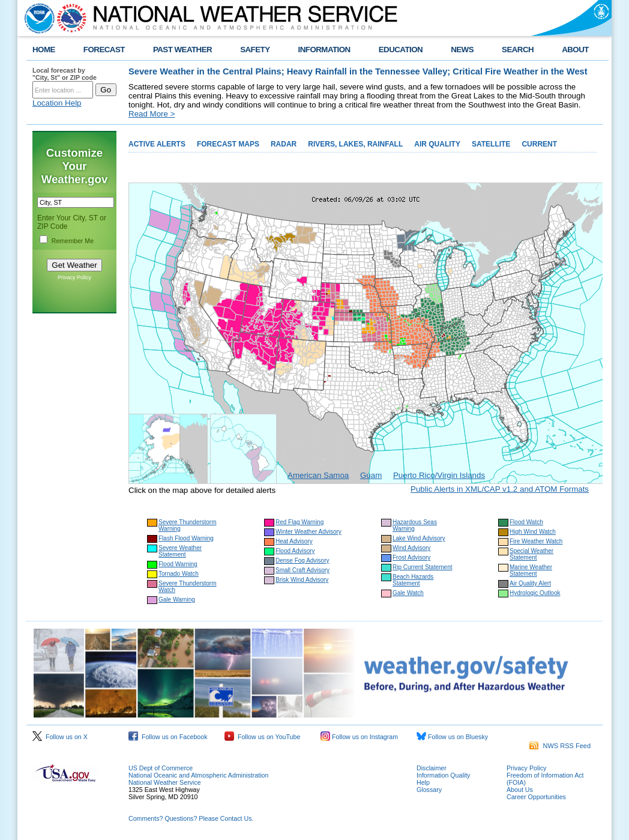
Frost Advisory (411, 557)
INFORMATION (324, 50)
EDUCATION (401, 50)
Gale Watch (408, 593)
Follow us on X (60, 737)
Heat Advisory (294, 541)
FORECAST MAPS (228, 144)
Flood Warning (178, 564)
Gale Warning (177, 600)
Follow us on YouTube (262, 737)
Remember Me (73, 241)
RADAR (284, 144)
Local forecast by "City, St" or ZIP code (65, 74)
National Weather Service (165, 782)
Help (423, 782)
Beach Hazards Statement (413, 580)
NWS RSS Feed (560, 746)
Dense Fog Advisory (302, 561)
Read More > (152, 114)
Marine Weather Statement (531, 570)
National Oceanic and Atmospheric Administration (198, 775)
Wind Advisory (411, 548)
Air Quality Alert (530, 583)
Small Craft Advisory (302, 570)
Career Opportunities (536, 797)
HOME (44, 50)
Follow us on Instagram (359, 737)
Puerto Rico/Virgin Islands (439, 475)
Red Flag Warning (299, 522)
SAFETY (255, 50)
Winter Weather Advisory (308, 532)
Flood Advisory (295, 551)
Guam (371, 475)
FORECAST (104, 50)
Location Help (57, 103)
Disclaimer (432, 768)
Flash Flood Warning (186, 538)
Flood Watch (526, 522)
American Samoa (318, 475)
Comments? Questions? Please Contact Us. (191, 818)
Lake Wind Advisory (419, 538)
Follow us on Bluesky (452, 737)
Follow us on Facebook (168, 737)
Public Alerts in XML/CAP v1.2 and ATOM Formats (500, 489)
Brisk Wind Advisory (302, 580)
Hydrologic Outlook (535, 593)
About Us (520, 790)
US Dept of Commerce (161, 768)
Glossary (429, 790)
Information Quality (443, 775)
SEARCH (518, 50)
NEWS (462, 50)
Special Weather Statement (531, 554)
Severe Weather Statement (180, 551)
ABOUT (575, 50)
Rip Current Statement (423, 567)
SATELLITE (491, 144)
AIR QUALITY (437, 144)
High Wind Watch (533, 532)
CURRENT (539, 144)
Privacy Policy (74, 277)
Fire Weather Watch (536, 541)
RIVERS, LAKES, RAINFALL (355, 144)
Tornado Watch (179, 574)
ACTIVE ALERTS (157, 144)
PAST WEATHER (182, 50)
